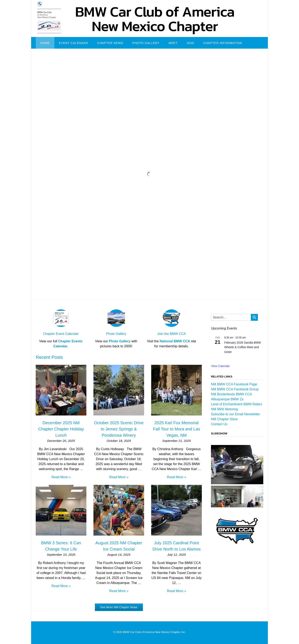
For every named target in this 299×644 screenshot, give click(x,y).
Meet (173, 43)
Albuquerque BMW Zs (227, 399)
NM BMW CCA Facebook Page (234, 384)
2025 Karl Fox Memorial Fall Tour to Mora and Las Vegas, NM (176, 429)
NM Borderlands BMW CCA (231, 394)
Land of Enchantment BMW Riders (237, 404)
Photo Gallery (146, 43)
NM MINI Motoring (224, 409)
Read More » (61, 477)
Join (190, 43)
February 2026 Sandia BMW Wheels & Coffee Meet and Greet (243, 347)
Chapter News (110, 43)
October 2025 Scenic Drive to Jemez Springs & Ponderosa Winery (119, 429)
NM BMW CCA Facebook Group (235, 389)
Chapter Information (223, 43)
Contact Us (219, 424)
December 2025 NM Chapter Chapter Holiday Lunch (61, 429)
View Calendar (220, 366)
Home (45, 43)
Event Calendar (74, 43)
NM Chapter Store (224, 419)
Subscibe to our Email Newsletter (235, 414)
